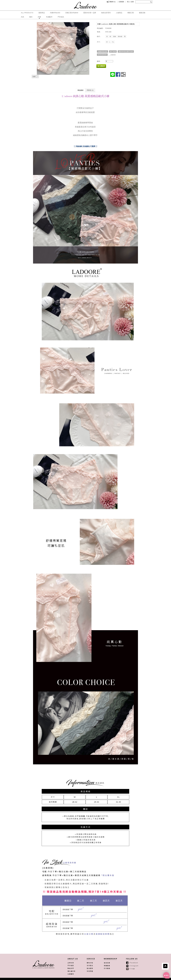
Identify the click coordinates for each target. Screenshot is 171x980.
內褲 (39, 17)
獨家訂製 (131, 13)
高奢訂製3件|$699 (72, 13)
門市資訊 (61, 17)
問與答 (90, 90)
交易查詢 (121, 2)
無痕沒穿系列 (106, 13)
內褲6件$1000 (55, 13)
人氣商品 (119, 13)
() (111, 2)
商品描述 (80, 90)
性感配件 (49, 17)
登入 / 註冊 (130, 2)
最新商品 (42, 13)
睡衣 (31, 17)
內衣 (23, 17)
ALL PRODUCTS (27, 13)
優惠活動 (142, 13)
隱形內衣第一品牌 (90, 13)
